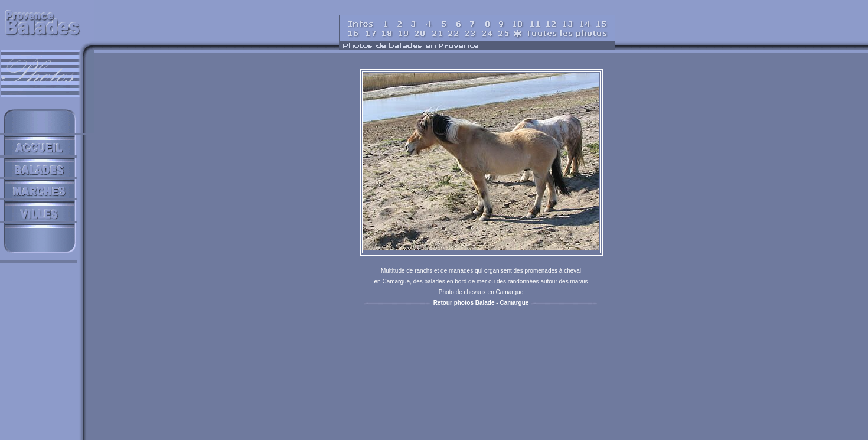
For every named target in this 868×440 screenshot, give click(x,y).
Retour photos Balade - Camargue (481, 303)
